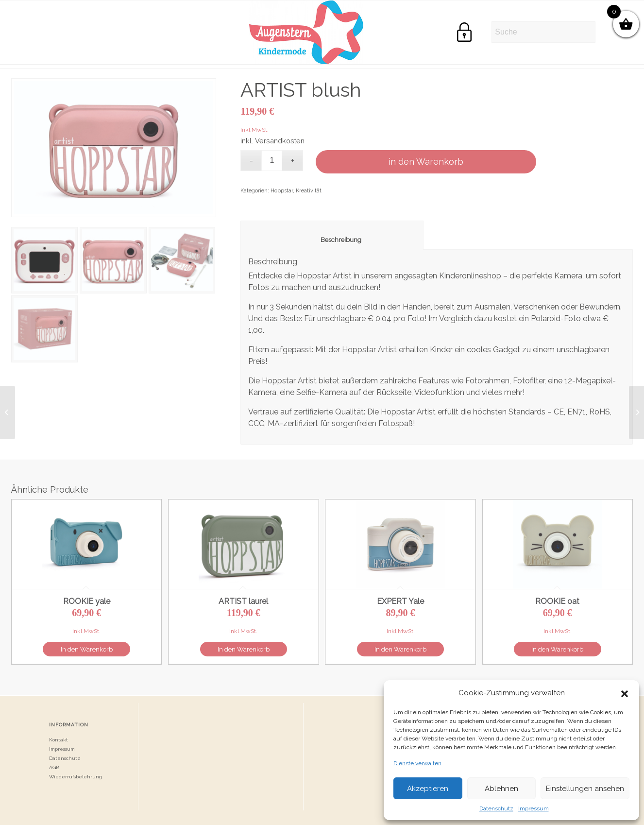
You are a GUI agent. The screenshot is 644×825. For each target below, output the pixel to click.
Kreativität (309, 191)
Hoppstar (282, 191)
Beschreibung (332, 240)
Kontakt (59, 740)
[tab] (332, 235)
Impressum (534, 808)
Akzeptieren (428, 789)
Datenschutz (496, 808)
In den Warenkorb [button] (87, 649)
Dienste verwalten (417, 763)
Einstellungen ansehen (585, 789)
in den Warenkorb (426, 162)
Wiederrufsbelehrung (76, 777)
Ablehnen (501, 789)
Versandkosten (280, 141)
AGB (54, 767)
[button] (625, 693)
